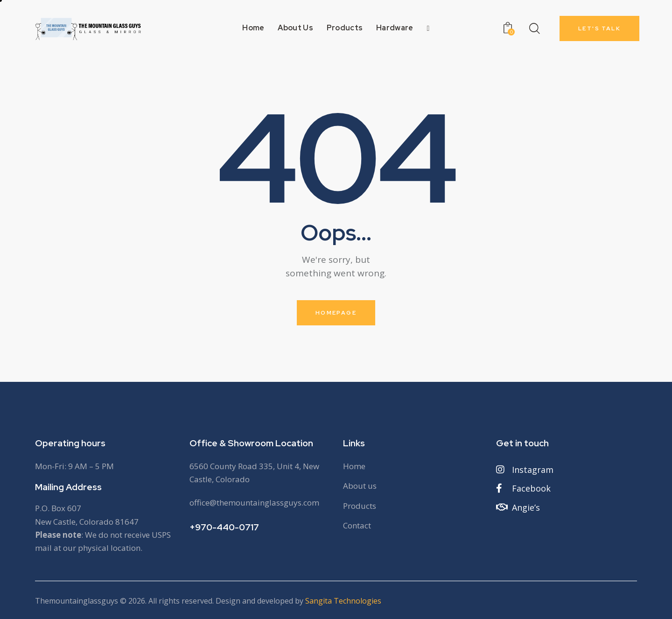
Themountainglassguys (77, 601)
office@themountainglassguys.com (254, 503)
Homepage (336, 313)
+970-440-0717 (224, 527)
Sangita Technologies (343, 601)
